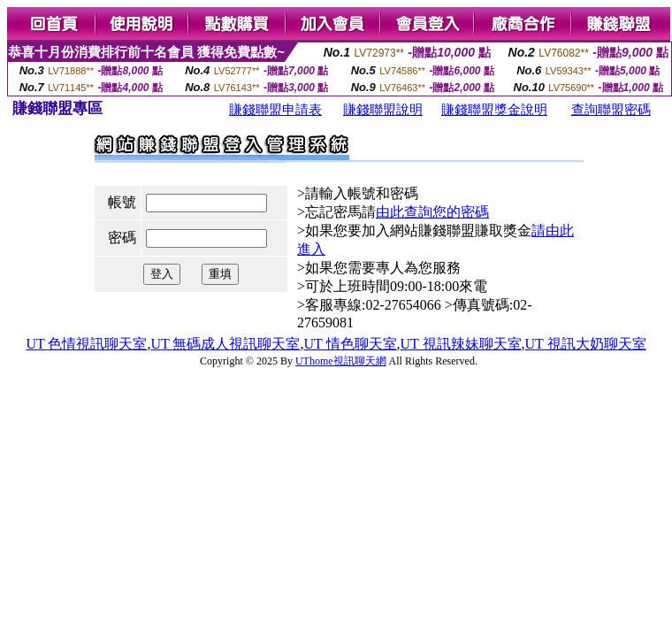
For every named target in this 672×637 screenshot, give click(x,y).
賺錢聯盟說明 (383, 110)
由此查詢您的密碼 (432, 212)
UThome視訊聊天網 (341, 361)
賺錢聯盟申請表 (275, 110)
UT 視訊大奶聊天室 (586, 344)
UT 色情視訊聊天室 (86, 344)
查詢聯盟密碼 (611, 110)
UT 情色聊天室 (350, 344)
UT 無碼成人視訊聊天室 (225, 344)
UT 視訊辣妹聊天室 (461, 344)
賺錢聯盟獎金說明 (494, 110)
